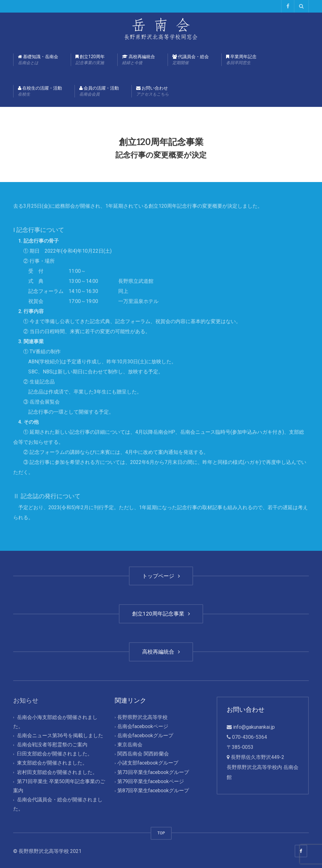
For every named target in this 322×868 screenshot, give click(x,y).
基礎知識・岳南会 (38, 60)
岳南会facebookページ (143, 726)
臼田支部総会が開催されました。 (55, 754)
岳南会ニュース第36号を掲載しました (60, 735)
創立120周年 (90, 60)
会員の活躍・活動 (99, 91)
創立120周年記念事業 (161, 614)
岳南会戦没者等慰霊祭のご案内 (52, 745)
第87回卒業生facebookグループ (153, 791)
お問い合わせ (153, 91)
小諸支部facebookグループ (148, 763)
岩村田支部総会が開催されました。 (57, 772)
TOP (161, 833)
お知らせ (26, 700)
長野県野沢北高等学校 (142, 717)
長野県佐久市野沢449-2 (258, 757)
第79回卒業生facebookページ (151, 781)
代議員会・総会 (191, 60)
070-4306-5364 (250, 737)
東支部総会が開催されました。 (52, 763)
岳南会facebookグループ (145, 735)
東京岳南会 (130, 745)
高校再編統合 (139, 60)
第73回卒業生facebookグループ (153, 772)
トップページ (161, 576)
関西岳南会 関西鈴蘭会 (143, 754)
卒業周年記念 (241, 60)
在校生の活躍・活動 (40, 91)
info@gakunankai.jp (254, 727)
